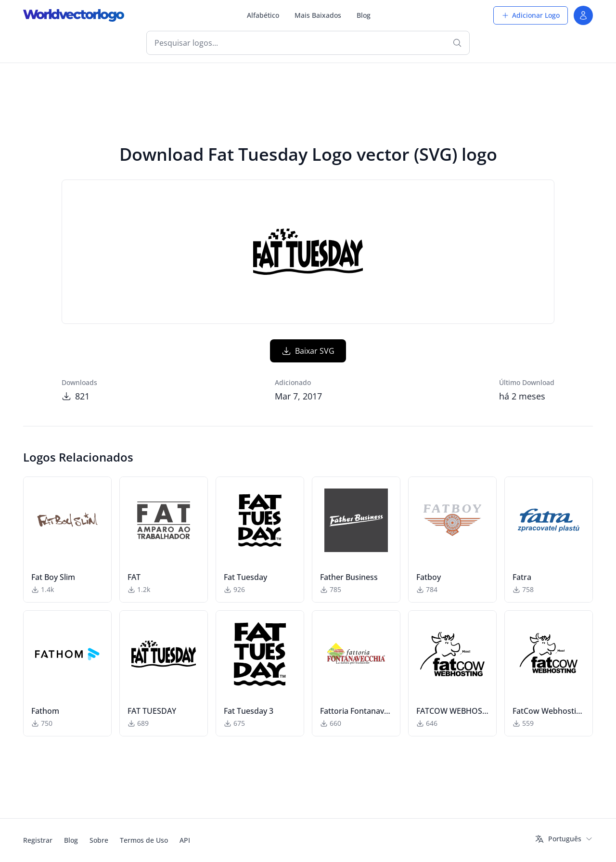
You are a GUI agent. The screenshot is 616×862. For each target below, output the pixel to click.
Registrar (38, 840)
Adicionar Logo (531, 15)
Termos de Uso (144, 840)
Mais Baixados (318, 15)
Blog (364, 15)
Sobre (99, 840)
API (185, 840)
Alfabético (263, 15)
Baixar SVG (308, 351)
